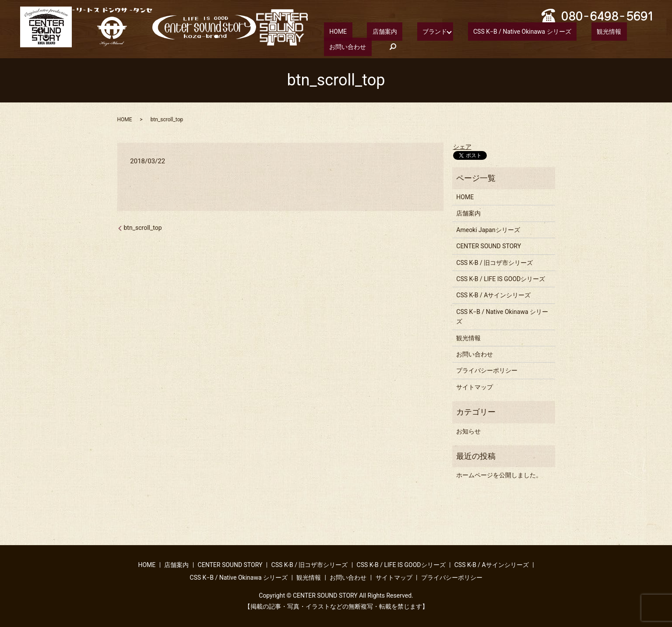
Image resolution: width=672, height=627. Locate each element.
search (331, 46)
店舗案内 (368, 31)
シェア (462, 146)
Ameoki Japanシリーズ (488, 229)
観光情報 (566, 31)
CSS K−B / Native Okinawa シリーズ (489, 31)
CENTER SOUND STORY (489, 246)
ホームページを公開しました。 (499, 475)
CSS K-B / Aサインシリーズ (493, 295)
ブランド (408, 31)
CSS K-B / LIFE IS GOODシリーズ (501, 278)
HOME (333, 31)
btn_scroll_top (143, 227)
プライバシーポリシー (487, 370)
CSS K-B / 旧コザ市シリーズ (494, 262)
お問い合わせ (611, 31)
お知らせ (468, 430)
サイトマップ (475, 387)
